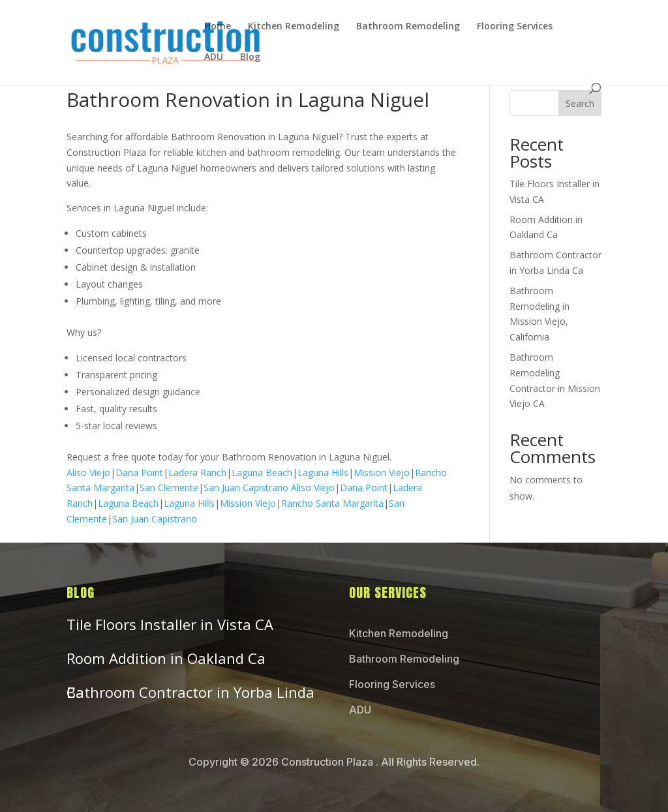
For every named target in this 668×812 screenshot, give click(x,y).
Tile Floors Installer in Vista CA (170, 624)
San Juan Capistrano (246, 488)
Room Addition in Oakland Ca (166, 658)
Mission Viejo (382, 473)
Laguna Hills (323, 473)
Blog (250, 57)
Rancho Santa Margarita (332, 503)
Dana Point (139, 473)
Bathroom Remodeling (408, 27)
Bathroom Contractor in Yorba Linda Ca (190, 692)
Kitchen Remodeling (294, 27)
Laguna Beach (262, 473)
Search (580, 103)
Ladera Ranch (197, 473)
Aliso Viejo (88, 473)
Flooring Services (515, 27)
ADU (214, 57)
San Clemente (169, 488)
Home (218, 27)
